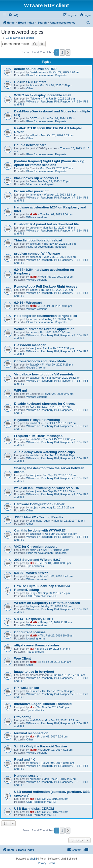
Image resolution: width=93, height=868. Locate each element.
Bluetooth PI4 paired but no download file (46, 224)
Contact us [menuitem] (76, 850)
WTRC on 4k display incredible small (43, 95)
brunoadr (35, 779)
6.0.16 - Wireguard (28, 303)
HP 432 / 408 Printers (30, 82)
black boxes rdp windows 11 (36, 178)
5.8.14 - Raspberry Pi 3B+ (34, 619)
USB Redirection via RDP (42, 596)
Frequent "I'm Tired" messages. (39, 436)
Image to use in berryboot (34, 672)
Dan (32, 181)
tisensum (35, 244)
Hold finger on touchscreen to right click (46, 316)
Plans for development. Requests (46, 75)
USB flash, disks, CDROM (34, 809)
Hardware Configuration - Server (39, 504)
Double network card (30, 145)
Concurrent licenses (30, 632)
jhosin (33, 85)
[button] (68, 52)
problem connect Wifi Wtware (37, 253)
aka (32, 563)
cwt (32, 407)
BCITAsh (35, 118)
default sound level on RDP (35, 69)
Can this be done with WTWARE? (40, 530)
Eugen (33, 606)
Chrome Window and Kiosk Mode (40, 361)
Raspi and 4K (25, 759)
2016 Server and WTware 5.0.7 (37, 560)
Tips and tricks (35, 566)
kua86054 (35, 720)
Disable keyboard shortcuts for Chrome (45, 404)
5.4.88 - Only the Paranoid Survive (41, 746)
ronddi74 (35, 423)
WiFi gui (20, 390)
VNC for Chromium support (35, 547)
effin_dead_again (40, 521)
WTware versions (37, 217)
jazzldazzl (35, 455)
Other (30, 88)
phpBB (34, 859)
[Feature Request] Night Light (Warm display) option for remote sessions (49, 163)
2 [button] (62, 52)
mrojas (34, 507)
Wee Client (22, 658)
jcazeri (33, 290)
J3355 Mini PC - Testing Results (39, 517)
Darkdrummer (38, 72)
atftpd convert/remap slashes (37, 645)
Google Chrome (36, 367)
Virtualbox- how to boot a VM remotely (44, 374)
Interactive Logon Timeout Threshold (43, 704)
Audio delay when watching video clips (45, 452)
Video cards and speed (40, 184)
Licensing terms (36, 638)
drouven (34, 228)
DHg (32, 593)
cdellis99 (35, 439)
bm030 (34, 763)
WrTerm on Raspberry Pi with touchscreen (47, 603)
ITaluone (35, 99)
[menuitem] (13, 15)
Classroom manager (30, 345)
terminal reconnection (31, 733)
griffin (33, 550)
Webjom (34, 348)
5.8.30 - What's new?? (31, 573)
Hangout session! (28, 776)
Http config (23, 717)
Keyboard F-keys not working (37, 420)
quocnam (35, 257)
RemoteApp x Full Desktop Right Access (46, 286)
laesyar (34, 319)
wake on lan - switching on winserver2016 (47, 488)
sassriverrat (37, 378)
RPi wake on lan (27, 688)
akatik (33, 214)
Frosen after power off (31, 191)
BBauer (34, 691)
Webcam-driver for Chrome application (44, 329)
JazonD (34, 365)
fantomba (35, 195)
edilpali (34, 135)
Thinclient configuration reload (38, 240)
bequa (33, 332)
